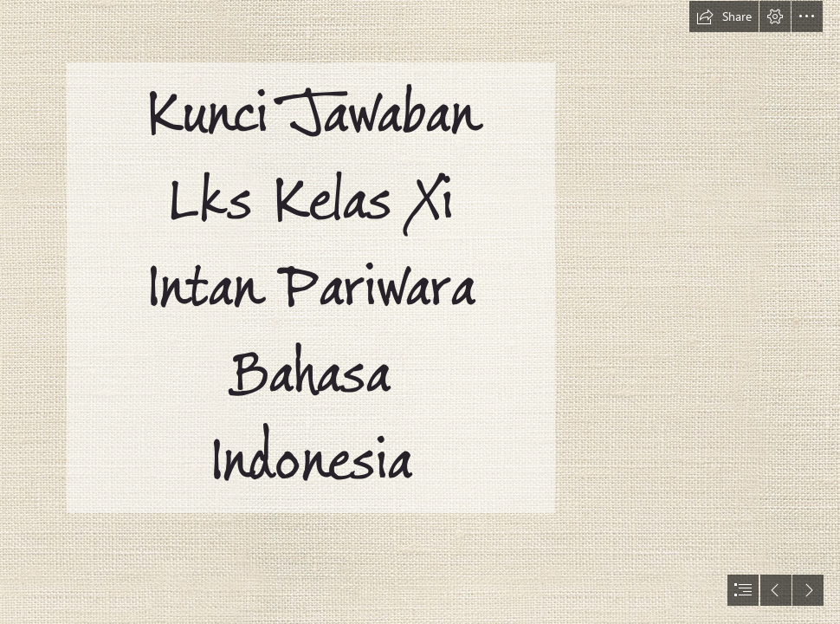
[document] (420, 312)
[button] (724, 16)
